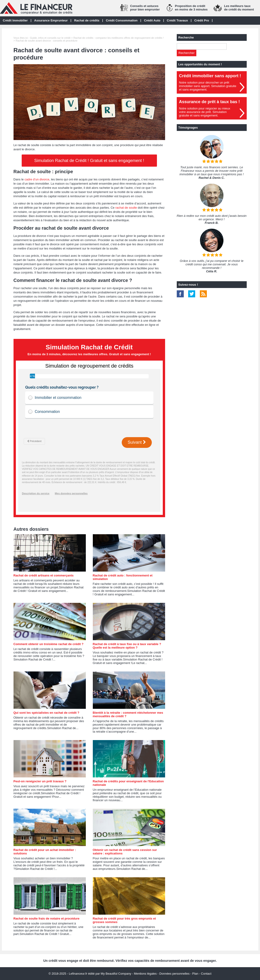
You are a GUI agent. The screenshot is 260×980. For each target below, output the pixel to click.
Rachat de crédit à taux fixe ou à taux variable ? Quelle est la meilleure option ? (127, 646)
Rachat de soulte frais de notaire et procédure (47, 919)
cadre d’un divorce (37, 179)
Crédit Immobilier (15, 20)
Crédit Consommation (122, 20)
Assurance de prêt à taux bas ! (210, 102)
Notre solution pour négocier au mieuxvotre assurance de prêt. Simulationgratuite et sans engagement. (205, 112)
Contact (206, 974)
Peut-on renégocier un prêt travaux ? (40, 781)
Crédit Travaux (177, 20)
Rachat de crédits (87, 20)
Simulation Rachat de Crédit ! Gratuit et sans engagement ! (89, 161)
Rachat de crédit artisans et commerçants (44, 575)
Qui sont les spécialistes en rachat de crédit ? (47, 713)
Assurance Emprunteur (51, 20)
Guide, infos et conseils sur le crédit (50, 38)
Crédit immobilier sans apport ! (210, 76)
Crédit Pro (202, 20)
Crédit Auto (152, 20)
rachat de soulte (126, 208)
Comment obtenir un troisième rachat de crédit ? (49, 644)
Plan (195, 974)
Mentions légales (145, 974)
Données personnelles (174, 974)
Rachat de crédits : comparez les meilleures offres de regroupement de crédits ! (119, 38)
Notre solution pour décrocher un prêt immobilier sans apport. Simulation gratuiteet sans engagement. (208, 86)
